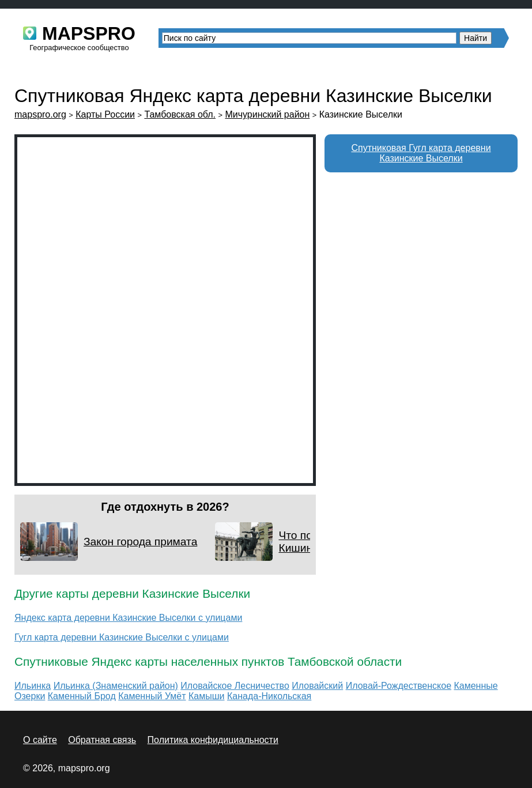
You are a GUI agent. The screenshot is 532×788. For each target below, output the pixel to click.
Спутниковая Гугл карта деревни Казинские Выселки (421, 153)
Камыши (207, 696)
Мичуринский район (267, 114)
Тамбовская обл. (180, 114)
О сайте (40, 740)
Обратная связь (102, 740)
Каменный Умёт (152, 696)
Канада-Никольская (269, 696)
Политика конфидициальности (213, 740)
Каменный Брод (82, 696)
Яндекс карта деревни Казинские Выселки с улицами (128, 618)
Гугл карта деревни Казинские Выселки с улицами (122, 637)
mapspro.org (40, 114)
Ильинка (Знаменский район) (116, 686)
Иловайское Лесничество (235, 686)
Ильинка (33, 686)
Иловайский (317, 686)
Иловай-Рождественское (399, 686)
